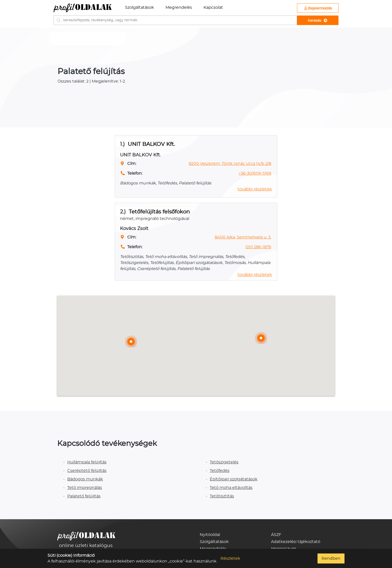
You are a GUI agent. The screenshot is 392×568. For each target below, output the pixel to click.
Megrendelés (179, 8)
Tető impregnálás (85, 488)
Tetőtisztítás (222, 496)
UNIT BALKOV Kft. (151, 144)
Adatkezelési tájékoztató (296, 542)
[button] (261, 338)
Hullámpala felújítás (87, 462)
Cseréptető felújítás (87, 471)
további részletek (255, 189)
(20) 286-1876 (258, 247)
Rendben (331, 558)
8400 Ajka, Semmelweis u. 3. (243, 237)
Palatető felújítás (84, 496)
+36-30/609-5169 (255, 173)
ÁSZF (276, 535)
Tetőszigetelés (224, 462)
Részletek (230, 558)
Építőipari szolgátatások (234, 479)
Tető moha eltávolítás (231, 488)
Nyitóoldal (210, 535)
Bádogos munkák (85, 479)
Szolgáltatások (139, 8)
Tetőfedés (220, 471)
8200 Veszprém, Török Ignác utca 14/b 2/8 (230, 164)
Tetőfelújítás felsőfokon (159, 212)
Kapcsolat (213, 8)
